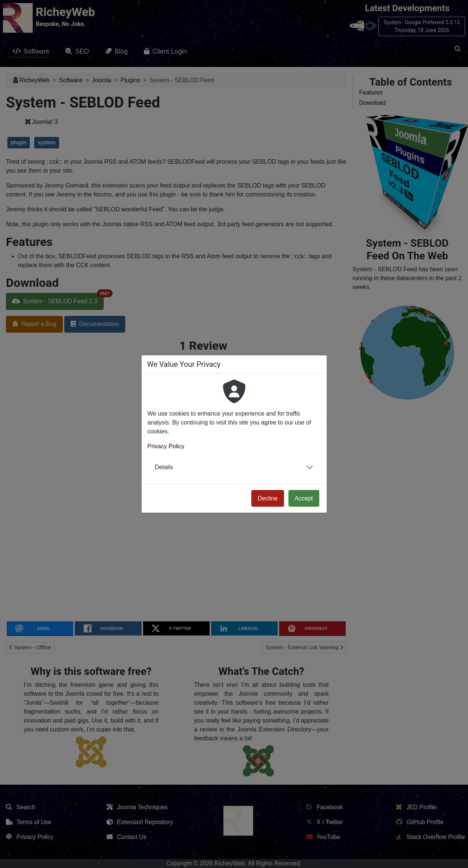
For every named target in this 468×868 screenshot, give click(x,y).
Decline (267, 498)
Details (164, 467)
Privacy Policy (166, 446)
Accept (304, 498)
